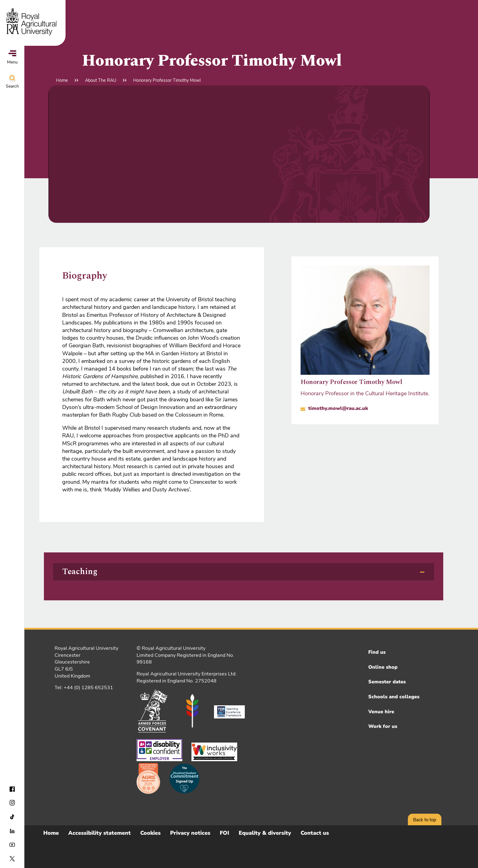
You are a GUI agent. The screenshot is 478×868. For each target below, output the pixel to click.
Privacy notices (190, 833)
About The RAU (101, 80)
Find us (377, 652)
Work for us (383, 726)
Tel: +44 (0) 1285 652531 (84, 688)
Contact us (315, 833)
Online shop (383, 667)
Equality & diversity (265, 833)
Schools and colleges (394, 697)
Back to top (425, 820)
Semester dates (387, 682)
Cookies (150, 833)
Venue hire (381, 712)
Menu (12, 58)
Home (62, 80)
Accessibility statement (100, 833)
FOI (225, 833)
